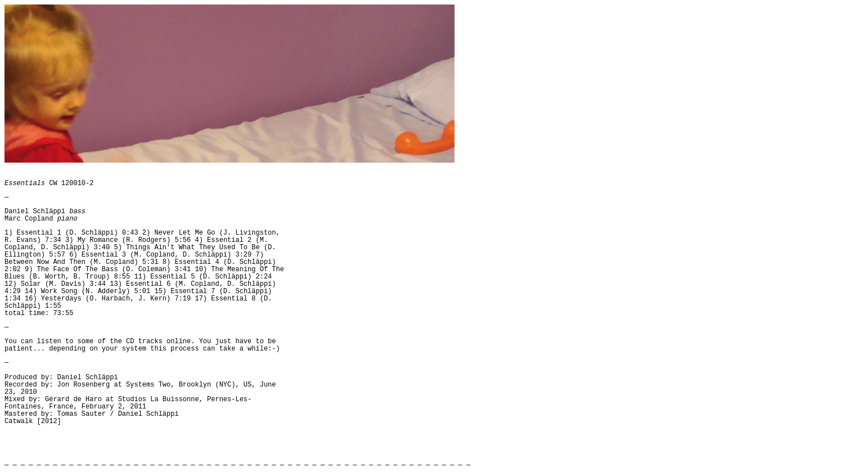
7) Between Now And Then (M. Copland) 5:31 (134, 259)
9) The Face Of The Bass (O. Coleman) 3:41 (108, 270)
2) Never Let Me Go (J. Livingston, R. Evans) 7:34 (142, 237)
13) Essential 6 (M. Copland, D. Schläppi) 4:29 (140, 288)
